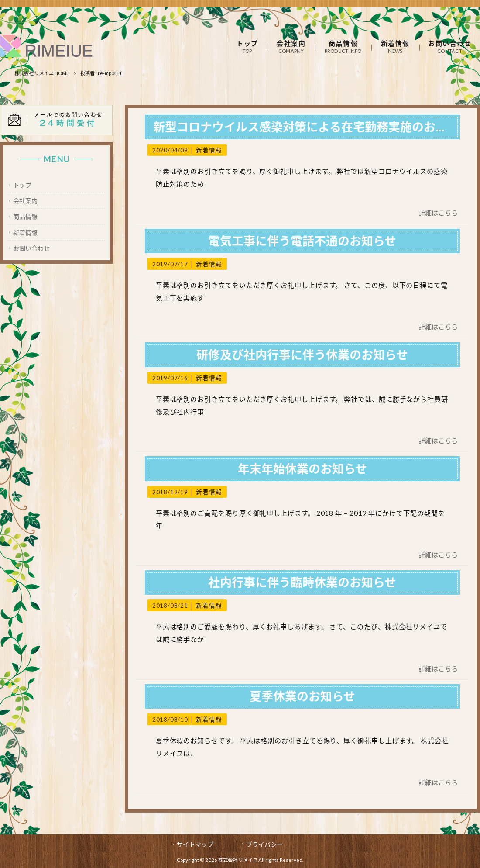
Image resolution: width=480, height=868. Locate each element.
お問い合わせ (31, 248)
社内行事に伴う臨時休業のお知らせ (302, 582)
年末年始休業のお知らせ (302, 469)
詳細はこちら (438, 213)
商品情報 (25, 216)
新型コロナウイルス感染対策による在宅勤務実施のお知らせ (312, 127)
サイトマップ (195, 844)
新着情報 (209, 150)
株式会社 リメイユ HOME (42, 73)
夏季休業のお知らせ (302, 696)
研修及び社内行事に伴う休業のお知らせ (302, 355)
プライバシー (264, 844)
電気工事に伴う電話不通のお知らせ (302, 241)
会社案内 (25, 201)
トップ (22, 185)
